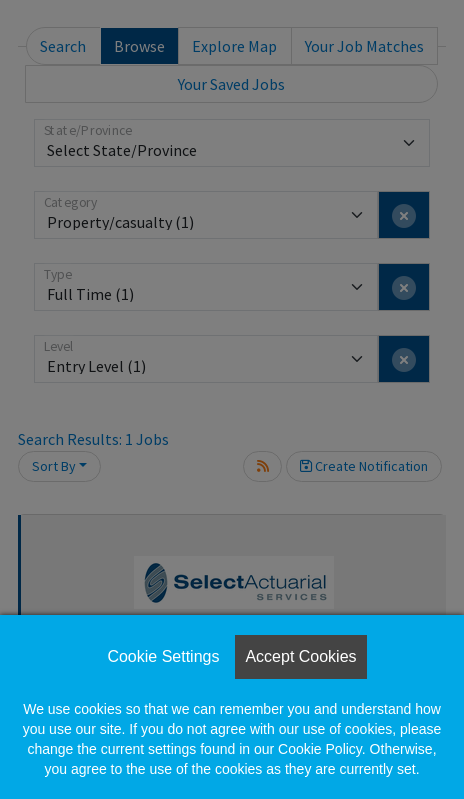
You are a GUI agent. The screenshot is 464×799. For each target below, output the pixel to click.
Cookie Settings (163, 656)
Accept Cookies (300, 656)
